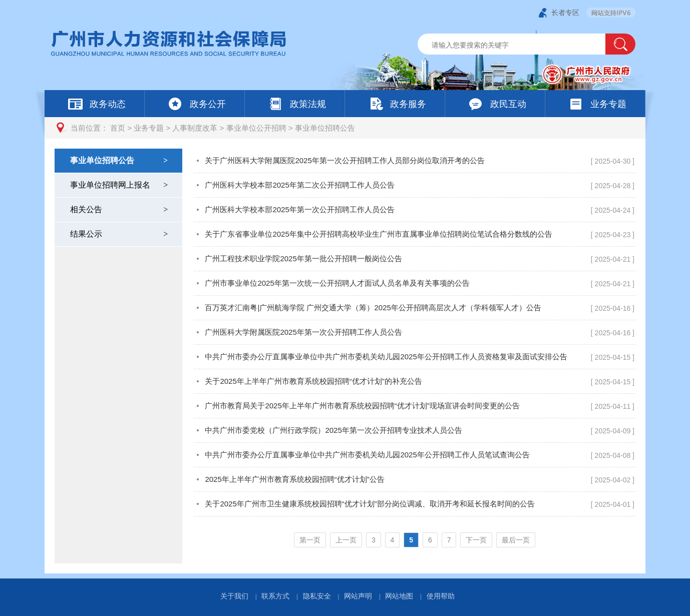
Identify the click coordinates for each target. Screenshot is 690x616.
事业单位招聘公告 (325, 128)
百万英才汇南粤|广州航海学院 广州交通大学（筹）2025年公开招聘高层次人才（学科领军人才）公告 (373, 307)
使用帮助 (441, 596)
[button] (620, 44)
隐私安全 (317, 596)
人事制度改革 (195, 128)
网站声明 (358, 596)
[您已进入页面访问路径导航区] (345, 128)
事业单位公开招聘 (256, 128)
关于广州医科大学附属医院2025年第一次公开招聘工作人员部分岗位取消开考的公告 (344, 160)
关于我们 (234, 596)
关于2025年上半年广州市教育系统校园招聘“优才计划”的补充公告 (313, 381)
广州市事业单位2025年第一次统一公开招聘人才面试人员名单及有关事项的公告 (337, 283)
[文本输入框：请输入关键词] (520, 45)
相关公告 (120, 209)
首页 (118, 128)
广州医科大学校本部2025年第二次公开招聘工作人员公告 (299, 185)
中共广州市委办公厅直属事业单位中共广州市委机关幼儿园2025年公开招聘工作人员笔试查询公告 (367, 455)
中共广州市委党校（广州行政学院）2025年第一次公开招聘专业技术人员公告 (333, 430)
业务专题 (149, 128)
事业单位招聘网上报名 (120, 185)
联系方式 (275, 596)
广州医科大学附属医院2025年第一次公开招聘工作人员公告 (303, 332)
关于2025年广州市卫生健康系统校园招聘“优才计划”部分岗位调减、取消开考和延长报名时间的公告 (370, 504)
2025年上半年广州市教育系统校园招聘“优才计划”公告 (294, 479)
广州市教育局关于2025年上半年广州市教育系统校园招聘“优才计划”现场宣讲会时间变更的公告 (362, 406)
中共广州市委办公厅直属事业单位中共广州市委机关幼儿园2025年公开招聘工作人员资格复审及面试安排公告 (386, 357)
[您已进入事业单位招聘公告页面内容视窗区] (415, 356)
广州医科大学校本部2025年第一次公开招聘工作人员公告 (299, 209)
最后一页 (516, 540)
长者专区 (565, 13)
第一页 (310, 540)
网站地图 (399, 596)
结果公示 (120, 234)
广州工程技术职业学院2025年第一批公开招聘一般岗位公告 (303, 258)
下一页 (476, 540)
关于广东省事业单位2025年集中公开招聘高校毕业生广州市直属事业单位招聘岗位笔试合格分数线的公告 (378, 234)
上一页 (346, 540)
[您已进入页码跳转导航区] (415, 540)
